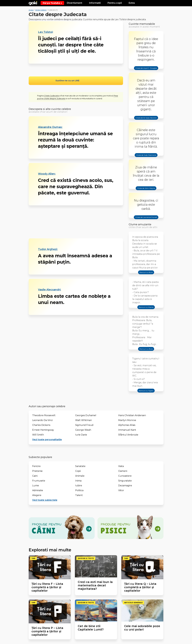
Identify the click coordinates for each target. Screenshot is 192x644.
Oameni (123, 471)
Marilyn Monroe (127, 420)
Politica (79, 490)
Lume (36, 486)
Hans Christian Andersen (132, 415)
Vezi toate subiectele (45, 500)
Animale (80, 476)
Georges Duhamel (86, 415)
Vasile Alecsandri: (50, 290)
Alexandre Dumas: (50, 127)
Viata (121, 466)
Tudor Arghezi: (48, 249)
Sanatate (80, 466)
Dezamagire (125, 486)
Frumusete (39, 481)
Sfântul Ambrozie (128, 435)
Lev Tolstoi (45, 32)
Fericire (36, 466)
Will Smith (38, 435)
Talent (79, 495)
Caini (35, 476)
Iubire (79, 486)
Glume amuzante (140, 224)
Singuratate (125, 481)
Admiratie (38, 490)
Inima (78, 481)
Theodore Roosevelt (44, 415)
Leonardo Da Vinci (42, 420)
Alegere (37, 495)
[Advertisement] (76, 222)
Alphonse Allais (127, 425)
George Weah (83, 430)
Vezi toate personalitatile (47, 440)
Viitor (121, 490)
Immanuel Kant (127, 430)
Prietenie (37, 471)
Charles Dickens (41, 425)
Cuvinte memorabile (142, 24)
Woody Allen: (47, 174)
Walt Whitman (84, 420)
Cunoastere (125, 476)
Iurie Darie (81, 435)
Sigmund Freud (84, 425)
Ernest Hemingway (43, 430)
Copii (78, 471)
